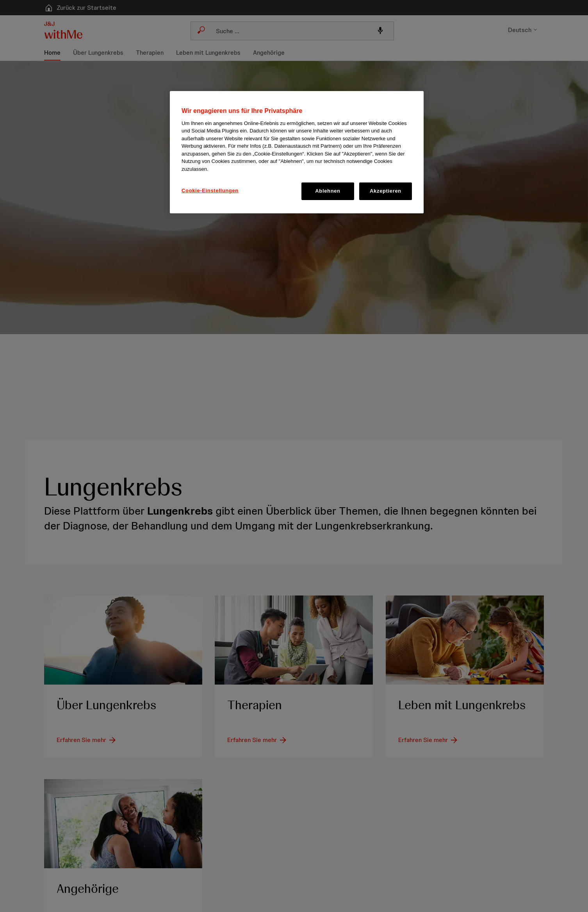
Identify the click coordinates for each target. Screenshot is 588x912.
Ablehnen (328, 191)
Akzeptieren (386, 191)
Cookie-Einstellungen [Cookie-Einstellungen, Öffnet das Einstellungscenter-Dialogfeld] (210, 190)
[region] (297, 152)
